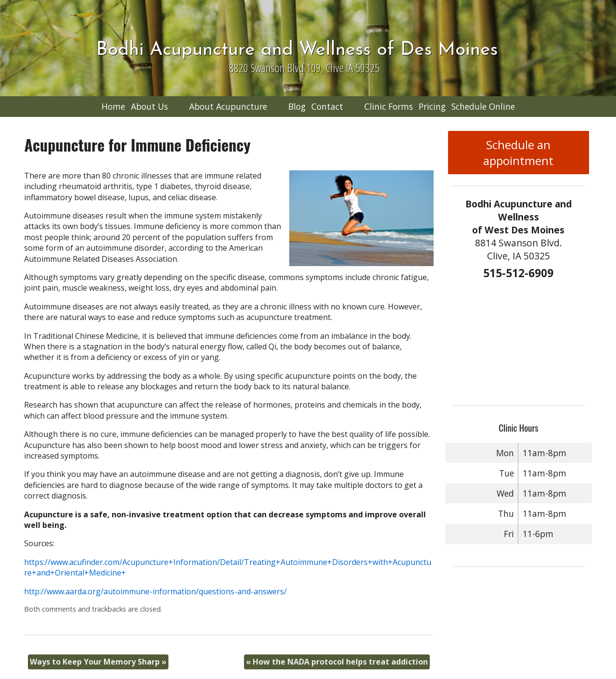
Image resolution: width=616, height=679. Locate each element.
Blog (297, 106)
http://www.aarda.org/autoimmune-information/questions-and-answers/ (155, 591)
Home (113, 106)
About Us (149, 106)
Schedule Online (483, 106)
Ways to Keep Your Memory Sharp (98, 662)
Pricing (432, 106)
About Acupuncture (228, 106)
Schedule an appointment (518, 153)
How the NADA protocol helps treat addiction (337, 662)
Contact (327, 106)
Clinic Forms (389, 106)
